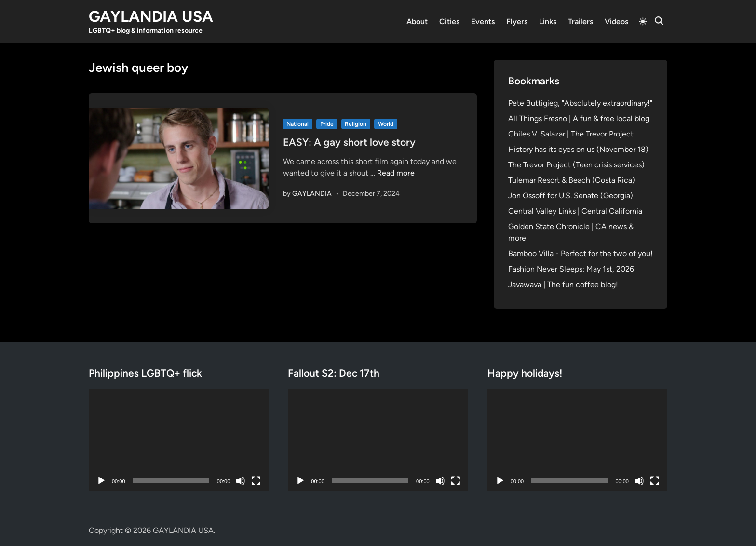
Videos (616, 21)
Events (483, 21)
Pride (327, 124)
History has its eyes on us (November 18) (578, 149)
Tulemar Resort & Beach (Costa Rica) (572, 180)
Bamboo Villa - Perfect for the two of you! (580, 253)
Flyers (517, 21)
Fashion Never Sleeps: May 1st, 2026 (571, 269)
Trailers (580, 21)
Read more (396, 173)
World (386, 124)
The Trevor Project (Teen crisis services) (576, 165)
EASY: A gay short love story (349, 142)
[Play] (101, 481)
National (297, 124)
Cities (449, 21)
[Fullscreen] (256, 481)
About (417, 21)
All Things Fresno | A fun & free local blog (579, 118)
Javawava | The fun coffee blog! (563, 284)
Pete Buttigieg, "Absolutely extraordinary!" (580, 103)
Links (548, 21)
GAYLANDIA (312, 194)
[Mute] (241, 481)
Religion (356, 124)
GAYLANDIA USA (151, 16)
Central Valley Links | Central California (575, 211)
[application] (179, 440)
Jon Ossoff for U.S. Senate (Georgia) (571, 196)
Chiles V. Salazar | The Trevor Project (571, 134)
